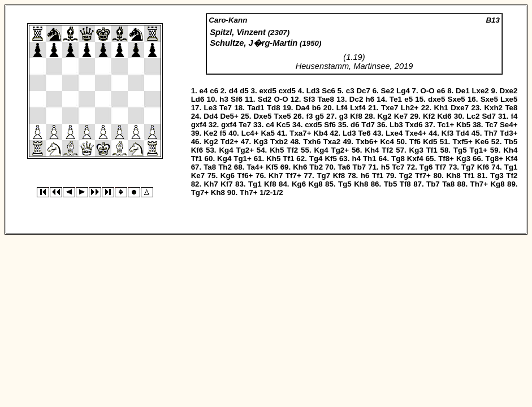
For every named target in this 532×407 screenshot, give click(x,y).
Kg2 (384, 116)
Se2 (388, 91)
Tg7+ (200, 192)
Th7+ (479, 184)
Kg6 (228, 176)
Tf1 (432, 150)
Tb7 (360, 167)
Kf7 (226, 184)
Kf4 (511, 159)
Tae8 (326, 99)
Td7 (368, 125)
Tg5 (460, 150)
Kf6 (197, 150)
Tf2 (292, 150)
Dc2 (356, 99)
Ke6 (482, 142)
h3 (224, 99)
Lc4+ (250, 133)
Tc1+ (446, 125)
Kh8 (454, 176)
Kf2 (429, 116)
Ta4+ (255, 167)
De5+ (230, 116)
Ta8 (210, 167)
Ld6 (198, 99)
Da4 (302, 108)
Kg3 (261, 142)
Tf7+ (293, 176)
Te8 (511, 108)
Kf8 (356, 116)
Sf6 (237, 99)
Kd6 (444, 116)
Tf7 (441, 167)
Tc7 (491, 125)
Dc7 (363, 91)
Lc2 (473, 116)
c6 (214, 91)
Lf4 (342, 108)
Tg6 (426, 167)
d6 (355, 125)
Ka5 (267, 133)
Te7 (226, 108)
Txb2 (279, 142)
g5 (319, 116)
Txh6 (312, 142)
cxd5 (287, 91)
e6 (441, 91)
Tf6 (415, 142)
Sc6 (328, 91)
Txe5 (282, 116)
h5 (386, 167)
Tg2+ (245, 150)
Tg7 (468, 167)
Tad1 (256, 108)
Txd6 (414, 125)
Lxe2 (480, 91)
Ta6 (344, 167)
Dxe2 (509, 91)
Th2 (225, 167)
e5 (408, 99)
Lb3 (396, 125)
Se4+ (509, 125)
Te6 (365, 133)
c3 (350, 91)
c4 (270, 125)
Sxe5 (457, 99)
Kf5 (330, 159)
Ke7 (401, 116)
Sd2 (265, 99)
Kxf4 (415, 159)
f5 (223, 133)
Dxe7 (460, 108)
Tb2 (316, 167)
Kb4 (320, 133)
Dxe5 (262, 116)
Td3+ (509, 133)
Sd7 (488, 116)
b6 (317, 108)
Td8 (274, 108)
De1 (462, 91)
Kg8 (316, 184)
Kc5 (283, 125)
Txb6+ (367, 142)
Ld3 (313, 91)
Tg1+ (479, 150)
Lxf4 (358, 108)
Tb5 (511, 142)
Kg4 (226, 150)
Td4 (462, 133)
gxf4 (199, 125)
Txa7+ (300, 133)
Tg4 (316, 159)
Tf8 (405, 184)
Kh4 (372, 150)
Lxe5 (509, 99)
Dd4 (211, 116)
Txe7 (390, 108)
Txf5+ (463, 142)
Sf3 (310, 99)
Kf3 (447, 133)
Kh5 (277, 150)
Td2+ (229, 142)
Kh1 (441, 108)
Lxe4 (394, 133)
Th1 (370, 159)
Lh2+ (410, 108)
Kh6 (300, 167)
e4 (204, 91)
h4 (356, 159)
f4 (514, 116)
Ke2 (210, 133)
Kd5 (430, 142)
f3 (309, 116)
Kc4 (387, 142)
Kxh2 (493, 108)
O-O (428, 91)
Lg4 (403, 91)
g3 (344, 116)
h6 (370, 99)
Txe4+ (416, 133)
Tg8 (398, 159)
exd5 (267, 91)
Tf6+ (245, 176)
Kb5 (463, 125)
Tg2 (406, 176)
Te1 (396, 99)
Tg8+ (494, 159)
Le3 (211, 108)
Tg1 (511, 167)
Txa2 (332, 142)
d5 (244, 91)
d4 (233, 91)
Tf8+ (446, 159)
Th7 (491, 133)
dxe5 (436, 99)
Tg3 (497, 176)
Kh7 (276, 176)
